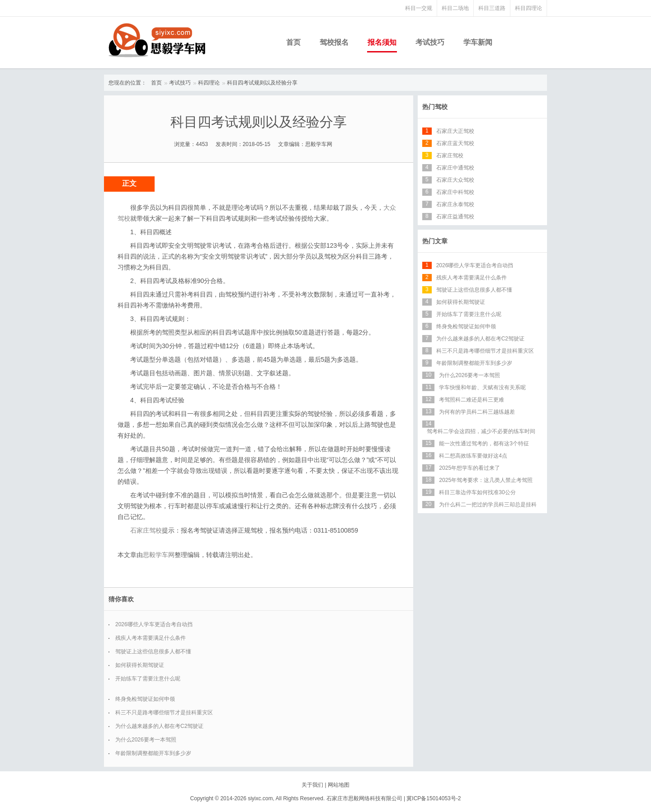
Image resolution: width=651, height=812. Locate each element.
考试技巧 (430, 42)
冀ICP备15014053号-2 (434, 798)
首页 (293, 42)
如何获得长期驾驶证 (140, 665)
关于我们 (312, 785)
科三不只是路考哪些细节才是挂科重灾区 (164, 713)
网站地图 (339, 785)
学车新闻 (478, 42)
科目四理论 (528, 8)
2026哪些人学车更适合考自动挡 (154, 624)
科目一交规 (419, 8)
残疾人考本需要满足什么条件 (151, 638)
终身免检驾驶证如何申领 (145, 699)
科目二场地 (455, 8)
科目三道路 (492, 8)
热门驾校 (435, 107)
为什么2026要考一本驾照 (146, 740)
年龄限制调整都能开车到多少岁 (153, 753)
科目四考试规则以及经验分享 (262, 83)
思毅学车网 (159, 555)
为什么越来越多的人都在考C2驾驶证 (159, 726)
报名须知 (382, 42)
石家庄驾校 (146, 530)
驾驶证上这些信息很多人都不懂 (153, 651)
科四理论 (209, 83)
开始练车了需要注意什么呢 (148, 679)
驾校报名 (334, 42)
